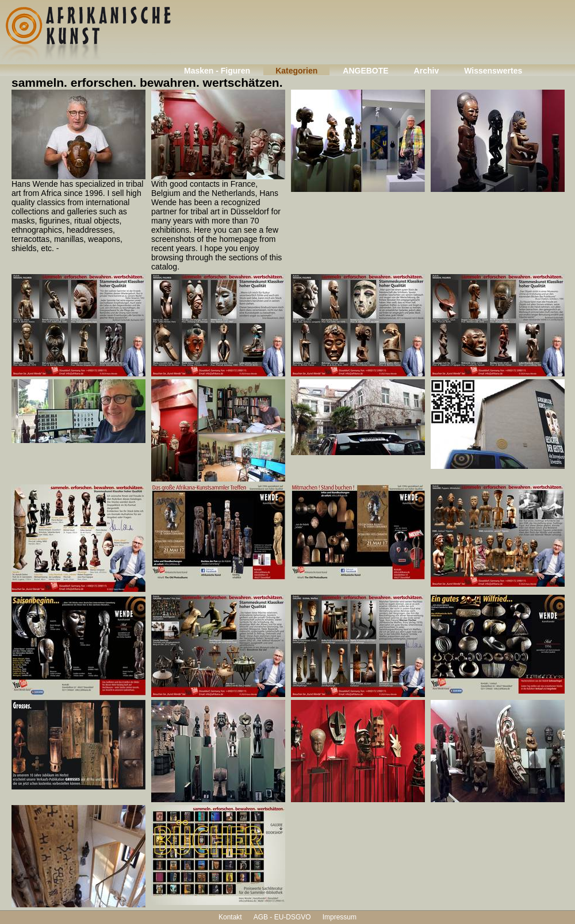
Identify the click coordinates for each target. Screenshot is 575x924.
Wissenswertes (493, 71)
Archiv (427, 71)
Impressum (340, 917)
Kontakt (230, 917)
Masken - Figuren (217, 71)
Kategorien (296, 71)
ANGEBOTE (365, 71)
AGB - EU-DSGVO (282, 917)
